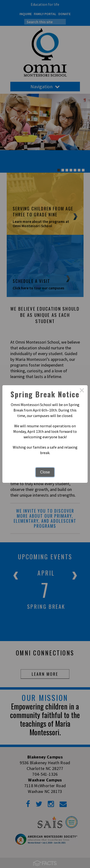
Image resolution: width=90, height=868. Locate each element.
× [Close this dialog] (82, 391)
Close (45, 472)
